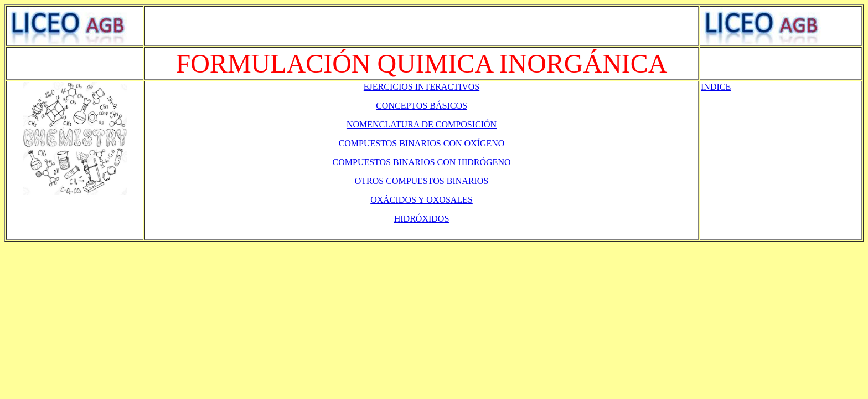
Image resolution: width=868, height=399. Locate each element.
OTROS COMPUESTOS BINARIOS (422, 181)
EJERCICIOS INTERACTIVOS (422, 87)
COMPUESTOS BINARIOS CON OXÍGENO (422, 143)
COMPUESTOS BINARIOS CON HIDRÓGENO (422, 162)
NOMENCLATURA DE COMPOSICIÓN (422, 124)
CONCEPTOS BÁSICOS (422, 106)
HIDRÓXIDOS (422, 219)
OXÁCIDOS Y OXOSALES (422, 200)
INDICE (716, 87)
